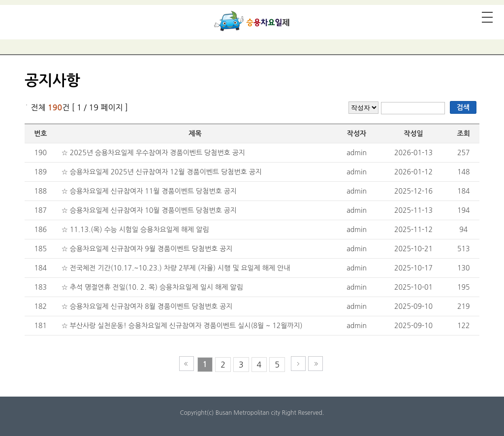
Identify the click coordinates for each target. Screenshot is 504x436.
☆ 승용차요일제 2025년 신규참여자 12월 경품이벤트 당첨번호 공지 (162, 172)
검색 (463, 107)
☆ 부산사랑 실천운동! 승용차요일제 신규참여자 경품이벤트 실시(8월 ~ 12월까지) (182, 326)
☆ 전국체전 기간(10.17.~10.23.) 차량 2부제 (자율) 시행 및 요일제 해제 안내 (176, 268)
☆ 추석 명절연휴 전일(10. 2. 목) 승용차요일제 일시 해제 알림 (152, 287)
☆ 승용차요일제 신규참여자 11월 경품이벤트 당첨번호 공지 (149, 191)
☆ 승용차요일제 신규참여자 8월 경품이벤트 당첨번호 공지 (147, 306)
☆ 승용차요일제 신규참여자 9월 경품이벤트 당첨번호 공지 (147, 249)
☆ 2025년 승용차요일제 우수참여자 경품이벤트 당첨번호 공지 (153, 153)
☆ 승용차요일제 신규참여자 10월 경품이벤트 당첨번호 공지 (149, 210)
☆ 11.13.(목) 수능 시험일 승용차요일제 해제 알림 (135, 230)
